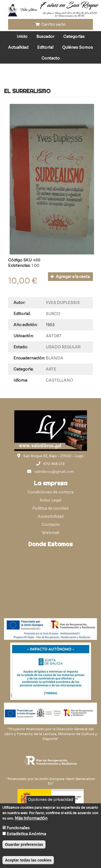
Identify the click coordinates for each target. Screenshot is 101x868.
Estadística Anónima (26, 834)
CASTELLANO (60, 380)
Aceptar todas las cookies (28, 860)
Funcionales (18, 828)
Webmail (51, 533)
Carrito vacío (51, 24)
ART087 (53, 336)
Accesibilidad (51, 516)
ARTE (51, 369)
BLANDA (55, 358)
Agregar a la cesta (70, 277)
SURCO (53, 314)
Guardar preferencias (24, 844)
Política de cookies (50, 508)
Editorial (45, 47)
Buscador (45, 37)
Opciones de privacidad (50, 800)
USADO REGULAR (63, 347)
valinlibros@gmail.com (54, 472)
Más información (31, 818)
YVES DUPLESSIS (63, 303)
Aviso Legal (50, 500)
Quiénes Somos (78, 47)
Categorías (74, 37)
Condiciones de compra (50, 492)
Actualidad (18, 47)
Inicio (22, 37)
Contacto (51, 58)
